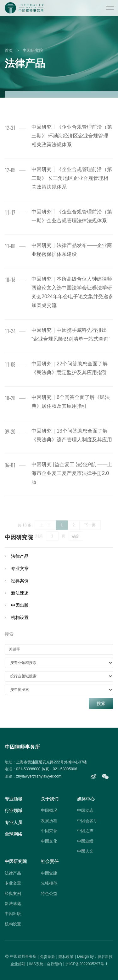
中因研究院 (33, 50)
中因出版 (20, 605)
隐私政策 (66, 957)
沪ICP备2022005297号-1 (86, 964)
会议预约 (54, 964)
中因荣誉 (49, 831)
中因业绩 (85, 841)
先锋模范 (49, 883)
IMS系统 (36, 964)
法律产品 (20, 556)
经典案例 (20, 581)
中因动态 (85, 810)
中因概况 (49, 810)
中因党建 (49, 873)
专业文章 (20, 568)
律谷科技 (105, 957)
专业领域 (14, 799)
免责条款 (48, 957)
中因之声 (85, 831)
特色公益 (49, 894)
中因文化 (49, 841)
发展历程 (49, 821)
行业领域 (14, 810)
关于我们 (50, 799)
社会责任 (50, 861)
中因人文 (85, 851)
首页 (9, 50)
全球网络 (14, 834)
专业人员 (14, 822)
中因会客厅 (87, 821)
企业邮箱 (18, 964)
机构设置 (20, 617)
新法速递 (20, 593)
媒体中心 (86, 799)
